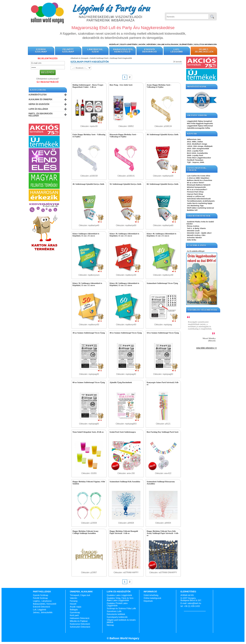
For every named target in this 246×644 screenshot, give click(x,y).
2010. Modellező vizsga (197, 144)
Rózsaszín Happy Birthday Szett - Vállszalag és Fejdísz (123, 136)
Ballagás (74, 610)
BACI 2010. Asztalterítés (197, 153)
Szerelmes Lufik (114, 611)
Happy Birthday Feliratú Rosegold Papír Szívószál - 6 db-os (124, 532)
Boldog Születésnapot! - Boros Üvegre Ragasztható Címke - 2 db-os (88, 86)
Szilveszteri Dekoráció (80, 627)
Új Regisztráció (48, 82)
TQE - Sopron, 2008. (196, 162)
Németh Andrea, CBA (196, 235)
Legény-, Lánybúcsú (42, 601)
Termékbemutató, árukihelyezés (201, 201)
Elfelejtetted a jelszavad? (48, 79)
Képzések (151, 44)
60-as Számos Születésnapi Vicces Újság (89, 382)
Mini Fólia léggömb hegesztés (200, 123)
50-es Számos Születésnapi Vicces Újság (163, 333)
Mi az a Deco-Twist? (195, 183)
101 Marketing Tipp (195, 206)
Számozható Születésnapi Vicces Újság (162, 283)
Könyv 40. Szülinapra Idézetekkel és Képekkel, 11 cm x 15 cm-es (162, 235)
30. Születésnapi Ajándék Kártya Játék (163, 134)
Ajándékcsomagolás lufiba (198, 128)
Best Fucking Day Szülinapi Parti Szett (163, 432)
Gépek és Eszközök (39, 104)
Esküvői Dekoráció (149, 51)
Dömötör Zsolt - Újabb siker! (199, 233)
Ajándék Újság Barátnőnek (121, 382)
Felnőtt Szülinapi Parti (99, 58)
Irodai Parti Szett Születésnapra (123, 432)
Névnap (110, 625)
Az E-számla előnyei (196, 251)
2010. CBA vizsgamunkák (198, 148)
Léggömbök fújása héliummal (200, 126)
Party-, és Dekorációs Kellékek (41, 115)
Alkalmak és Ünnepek (41, 99)
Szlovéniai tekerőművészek (199, 199)
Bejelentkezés (48, 58)
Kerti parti (74, 615)
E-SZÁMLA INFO (197, 245)
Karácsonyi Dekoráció (80, 624)
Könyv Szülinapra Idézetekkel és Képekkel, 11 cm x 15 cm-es (86, 235)
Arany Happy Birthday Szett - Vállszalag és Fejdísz (159, 86)
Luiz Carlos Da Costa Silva (198, 176)
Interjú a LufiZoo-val (196, 196)
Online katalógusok (153, 598)
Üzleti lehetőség (151, 595)
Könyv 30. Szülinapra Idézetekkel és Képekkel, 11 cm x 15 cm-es (125, 235)
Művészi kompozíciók (196, 187)
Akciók (142, 44)
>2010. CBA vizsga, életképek (200, 146)
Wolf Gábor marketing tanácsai (200, 208)
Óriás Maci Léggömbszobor (199, 158)
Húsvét (73, 604)
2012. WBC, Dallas (195, 142)
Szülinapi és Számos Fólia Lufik (121, 608)
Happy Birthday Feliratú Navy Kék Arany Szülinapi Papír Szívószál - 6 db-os (163, 533)
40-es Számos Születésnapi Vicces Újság (126, 333)
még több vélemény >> (207, 348)
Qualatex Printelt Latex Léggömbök (117, 604)
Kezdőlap (114, 44)
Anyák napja (76, 607)
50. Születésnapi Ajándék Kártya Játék (126, 184)
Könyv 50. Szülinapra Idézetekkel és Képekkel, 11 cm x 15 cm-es (87, 284)
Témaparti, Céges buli (80, 595)
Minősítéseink (197, 87)
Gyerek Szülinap (41, 51)
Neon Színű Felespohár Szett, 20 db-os (88, 432)
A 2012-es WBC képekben (198, 178)
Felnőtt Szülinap (68, 51)
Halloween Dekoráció (80, 618)
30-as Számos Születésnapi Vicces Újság (89, 333)
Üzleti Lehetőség (129, 44)
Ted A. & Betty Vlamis (196, 228)
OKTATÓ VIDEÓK (197, 115)
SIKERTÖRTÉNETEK (199, 216)
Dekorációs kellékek (116, 614)
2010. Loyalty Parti (195, 151)
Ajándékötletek (38, 95)
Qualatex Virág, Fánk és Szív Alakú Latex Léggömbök (120, 599)
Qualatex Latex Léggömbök (119, 595)
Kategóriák (38, 90)
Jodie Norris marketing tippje (199, 203)
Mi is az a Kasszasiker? (197, 189)
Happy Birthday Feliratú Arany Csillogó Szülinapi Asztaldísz (86, 532)
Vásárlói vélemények (203, 310)
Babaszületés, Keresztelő (123, 51)
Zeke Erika (191, 240)
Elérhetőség (186, 44)
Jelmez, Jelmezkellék (204, 51)
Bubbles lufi (192, 210)
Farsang (74, 601)
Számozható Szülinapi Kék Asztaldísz (125, 482)
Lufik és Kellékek (38, 109)
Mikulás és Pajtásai (79, 621)
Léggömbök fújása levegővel (199, 121)
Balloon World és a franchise (199, 180)
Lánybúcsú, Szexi (95, 51)
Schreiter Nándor (194, 237)
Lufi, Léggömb (177, 51)
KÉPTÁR (192, 134)
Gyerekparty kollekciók (117, 617)
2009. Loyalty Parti (195, 155)
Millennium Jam (194, 139)
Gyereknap (75, 612)
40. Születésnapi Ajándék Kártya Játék (88, 184)
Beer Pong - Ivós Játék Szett (121, 85)
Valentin (74, 598)
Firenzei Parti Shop (195, 192)
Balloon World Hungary (124, 638)
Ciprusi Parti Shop (195, 194)
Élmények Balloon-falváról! (199, 185)
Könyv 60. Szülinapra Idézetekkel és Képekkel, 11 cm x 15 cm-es (125, 284)
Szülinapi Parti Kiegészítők (121, 58)
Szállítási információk (206, 44)
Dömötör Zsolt (193, 231)
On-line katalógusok (168, 44)
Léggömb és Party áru (111, 8)
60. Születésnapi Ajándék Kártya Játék (163, 184)
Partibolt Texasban (195, 160)
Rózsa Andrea (193, 226)
